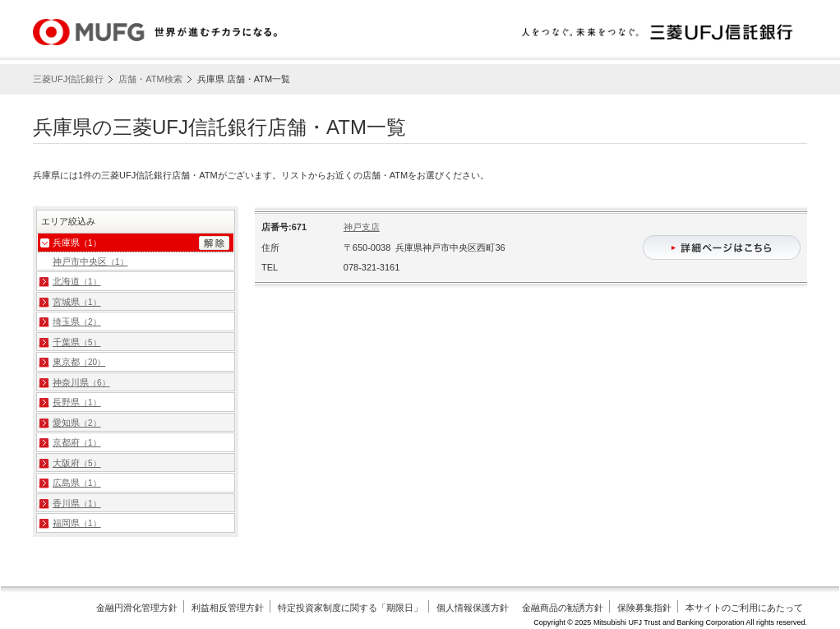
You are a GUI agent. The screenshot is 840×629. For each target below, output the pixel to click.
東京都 (79, 362)
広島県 (77, 483)
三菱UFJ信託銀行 (68, 79)
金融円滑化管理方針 (137, 608)
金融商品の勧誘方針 (563, 608)
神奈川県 (81, 382)
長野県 (77, 402)
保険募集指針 (644, 608)
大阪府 (77, 463)
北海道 (77, 281)
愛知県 (77, 423)
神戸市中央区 (90, 261)
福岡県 (77, 523)
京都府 (77, 442)
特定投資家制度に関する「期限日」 (350, 608)
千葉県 (77, 342)
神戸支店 (362, 227)
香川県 (77, 503)
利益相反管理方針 (228, 608)
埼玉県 (77, 321)
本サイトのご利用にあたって (744, 608)
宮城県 (77, 302)
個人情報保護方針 (473, 608)
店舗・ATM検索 (150, 79)
